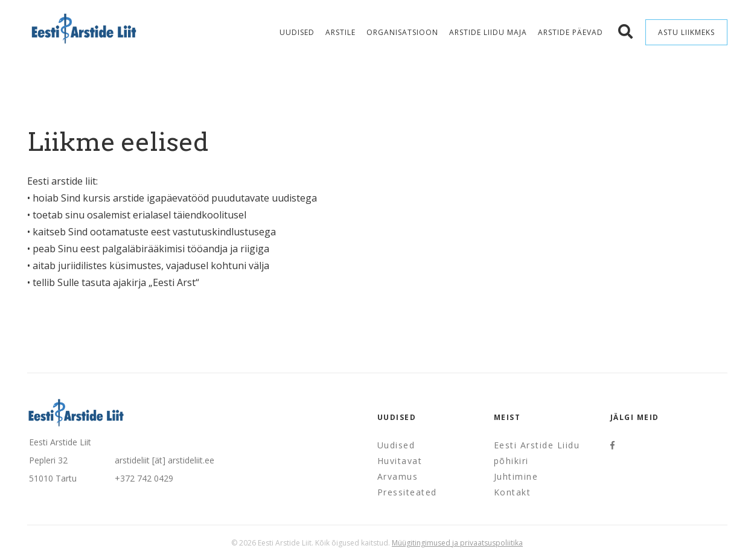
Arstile (340, 32)
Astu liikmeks (686, 32)
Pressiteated (407, 492)
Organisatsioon (402, 32)
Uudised (297, 32)
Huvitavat (400, 461)
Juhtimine (516, 476)
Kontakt (513, 492)
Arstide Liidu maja (488, 32)
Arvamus (398, 476)
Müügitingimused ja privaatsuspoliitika (457, 543)
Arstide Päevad (570, 32)
